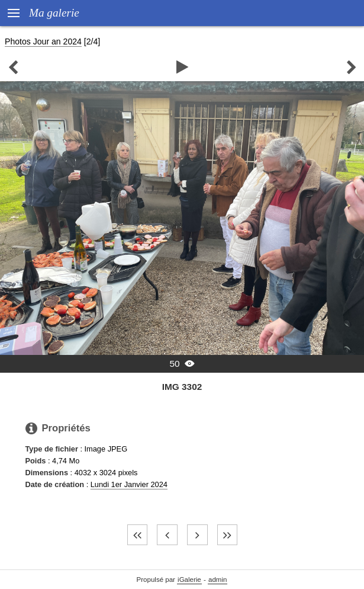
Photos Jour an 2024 (43, 41)
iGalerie (189, 580)
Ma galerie (54, 13)
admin (218, 580)
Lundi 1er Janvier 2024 (129, 484)
